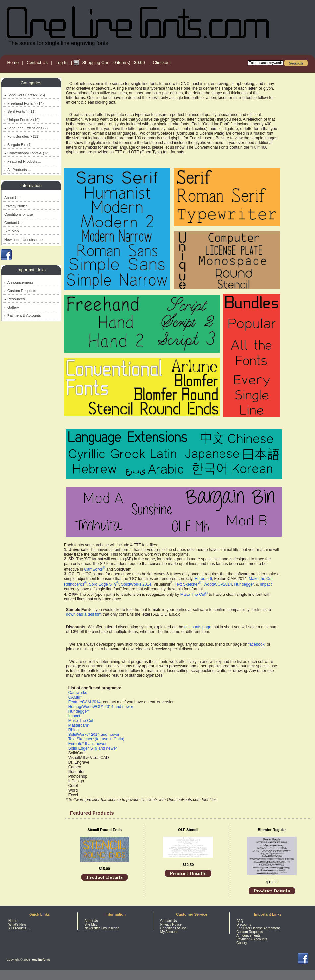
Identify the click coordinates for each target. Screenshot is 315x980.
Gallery (12, 307)
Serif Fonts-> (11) (20, 111)
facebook (256, 644)
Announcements (19, 282)
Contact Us (37, 63)
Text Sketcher (188, 584)
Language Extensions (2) (26, 128)
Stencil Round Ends (104, 830)
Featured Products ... (23, 161)
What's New (17, 924)
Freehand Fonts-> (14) (24, 103)
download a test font (84, 614)
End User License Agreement (258, 928)
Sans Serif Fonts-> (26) (25, 95)
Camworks (94, 569)
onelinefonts (41, 960)
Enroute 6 (203, 579)
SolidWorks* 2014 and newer (94, 735)
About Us (12, 198)
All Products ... (18, 170)
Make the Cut (260, 579)
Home (13, 63)
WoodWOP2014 (218, 584)
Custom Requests (20, 291)
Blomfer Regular (272, 830)
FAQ (240, 921)
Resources (15, 299)
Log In (62, 63)
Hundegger (244, 584)
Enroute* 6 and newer (88, 744)
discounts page (198, 627)
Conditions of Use (19, 214)
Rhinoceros (75, 584)
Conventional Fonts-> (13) (27, 153)
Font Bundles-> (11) (22, 136)
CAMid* (75, 697)
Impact (266, 584)
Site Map (11, 231)
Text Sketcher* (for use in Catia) (96, 739)
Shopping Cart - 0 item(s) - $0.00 (113, 63)
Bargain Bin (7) (18, 145)
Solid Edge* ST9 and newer (93, 748)
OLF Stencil (188, 830)
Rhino (73, 730)
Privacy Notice (16, 206)
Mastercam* (79, 725)
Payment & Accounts (23, 315)
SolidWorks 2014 (136, 584)
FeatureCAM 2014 (85, 702)
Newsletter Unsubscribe (24, 240)
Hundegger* (79, 711)
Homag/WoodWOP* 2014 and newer (101, 707)
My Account (169, 932)
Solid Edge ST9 (104, 584)
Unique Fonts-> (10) (22, 120)
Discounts (244, 924)
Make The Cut (194, 595)
